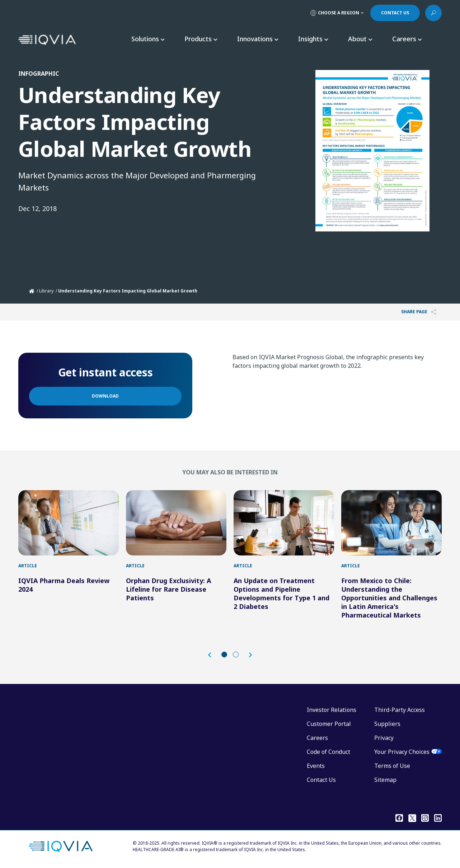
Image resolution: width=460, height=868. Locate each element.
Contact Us (321, 780)
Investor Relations (332, 710)
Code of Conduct (328, 752)
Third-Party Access (400, 710)
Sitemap (385, 780)
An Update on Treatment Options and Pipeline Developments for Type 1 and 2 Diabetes (281, 593)
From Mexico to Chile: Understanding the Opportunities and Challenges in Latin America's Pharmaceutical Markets (389, 598)
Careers (317, 738)
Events (316, 766)
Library (46, 291)
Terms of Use (392, 766)
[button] (213, 655)
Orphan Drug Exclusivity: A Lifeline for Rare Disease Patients (168, 589)
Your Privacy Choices (402, 752)
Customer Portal (329, 724)
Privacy (384, 738)
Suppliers (387, 724)
